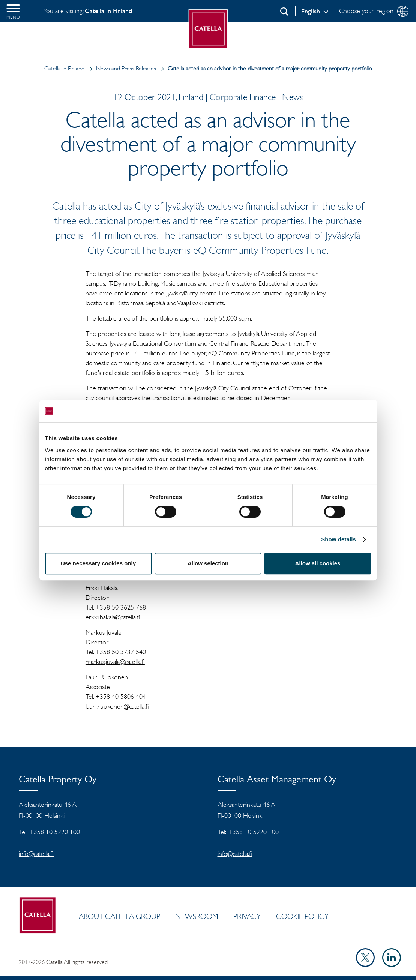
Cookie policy (303, 916)
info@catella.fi (36, 854)
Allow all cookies (318, 563)
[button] (13, 11)
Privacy (247, 916)
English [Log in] (311, 11)
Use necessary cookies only (98, 563)
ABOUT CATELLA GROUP (119, 916)
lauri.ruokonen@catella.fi (117, 706)
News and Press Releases (121, 68)
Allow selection (208, 563)
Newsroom (197, 916)
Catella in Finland (64, 68)
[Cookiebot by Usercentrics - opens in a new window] (339, 411)
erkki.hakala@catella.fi (113, 617)
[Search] (284, 12)
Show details (339, 539)
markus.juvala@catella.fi (115, 662)
